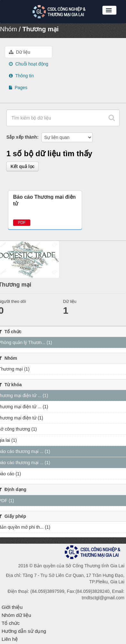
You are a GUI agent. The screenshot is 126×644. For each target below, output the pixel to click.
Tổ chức (11, 623)
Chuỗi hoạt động (29, 64)
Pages (18, 88)
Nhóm (8, 29)
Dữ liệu (20, 52)
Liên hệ (10, 639)
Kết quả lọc (22, 166)
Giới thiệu (12, 607)
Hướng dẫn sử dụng (24, 631)
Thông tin (21, 76)
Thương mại (41, 29)
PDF (22, 223)
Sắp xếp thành (22, 137)
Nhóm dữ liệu (16, 615)
